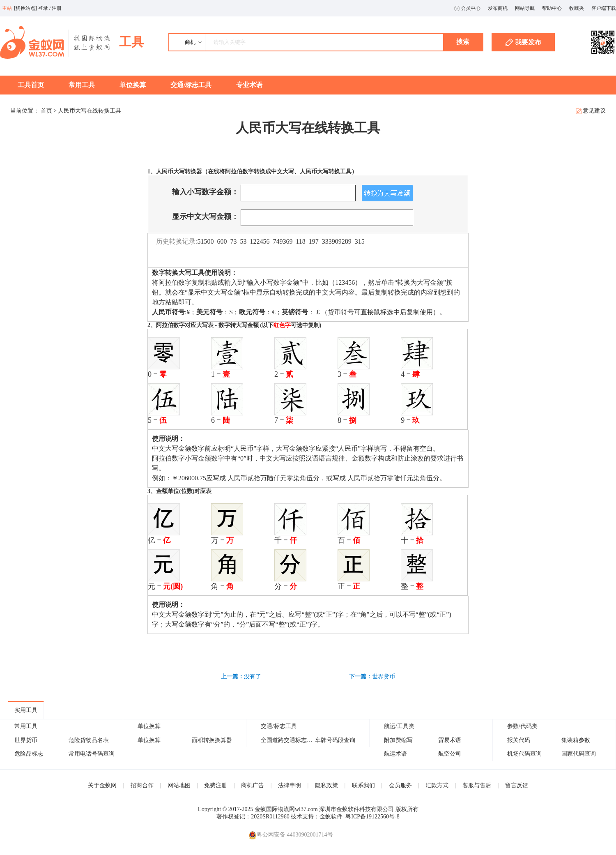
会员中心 (467, 8)
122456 (260, 241)
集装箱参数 (576, 740)
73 (233, 241)
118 (300, 241)
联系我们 (363, 785)
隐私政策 (326, 785)
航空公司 (450, 754)
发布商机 (498, 8)
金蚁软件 (331, 817)
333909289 (337, 241)
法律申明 (290, 785)
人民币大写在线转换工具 (90, 111)
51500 (205, 241)
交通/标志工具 (191, 85)
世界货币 (384, 676)
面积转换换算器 (212, 740)
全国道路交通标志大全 (290, 740)
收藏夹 (577, 8)
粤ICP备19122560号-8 (372, 817)
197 (314, 241)
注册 (57, 8)
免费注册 (216, 785)
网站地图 (179, 785)
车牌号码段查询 (335, 740)
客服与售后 (477, 785)
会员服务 (400, 785)
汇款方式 (437, 785)
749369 (283, 241)
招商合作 (142, 785)
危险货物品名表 (89, 740)
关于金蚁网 (102, 785)
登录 (43, 8)
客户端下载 (604, 8)
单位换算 (133, 85)
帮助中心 (552, 8)
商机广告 (253, 785)
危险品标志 (29, 754)
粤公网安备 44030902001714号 (291, 835)
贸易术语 (450, 740)
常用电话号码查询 (92, 754)
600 (222, 241)
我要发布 (523, 42)
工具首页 (31, 85)
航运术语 (395, 754)
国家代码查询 (579, 754)
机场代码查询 (524, 754)
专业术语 (249, 85)
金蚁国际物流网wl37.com (286, 809)
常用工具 (82, 85)
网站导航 (525, 8)
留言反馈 (517, 785)
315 (360, 241)
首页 (46, 111)
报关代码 (519, 740)
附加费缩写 (398, 740)
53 (243, 241)
